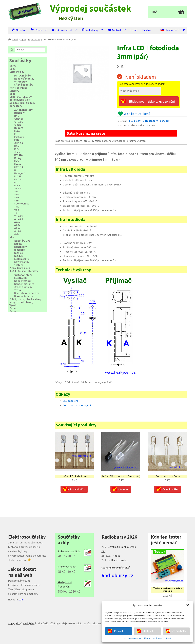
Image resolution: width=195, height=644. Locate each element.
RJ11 (17, 182)
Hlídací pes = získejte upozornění (152, 101)
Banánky (19, 113)
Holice (116, 556)
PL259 (18, 176)
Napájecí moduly (24, 79)
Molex (18, 164)
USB (17, 210)
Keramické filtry (24, 296)
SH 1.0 (18, 188)
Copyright (14, 623)
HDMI (17, 146)
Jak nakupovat (62, 30)
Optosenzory (35, 40)
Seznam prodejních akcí (115, 567)
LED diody (135, 121)
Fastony (19, 137)
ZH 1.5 (18, 231)
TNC (17, 206)
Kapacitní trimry (24, 284)
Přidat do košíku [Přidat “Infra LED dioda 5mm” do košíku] (77, 489)
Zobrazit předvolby (176, 631)
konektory (21, 247)
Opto (23, 40)
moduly (19, 256)
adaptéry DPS (22, 241)
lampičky (20, 250)
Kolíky (18, 158)
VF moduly (21, 82)
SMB (17, 197)
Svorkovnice (22, 203)
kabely (18, 244)
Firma (134, 30)
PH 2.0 (18, 179)
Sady (12, 69)
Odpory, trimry (23, 275)
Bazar (13, 311)
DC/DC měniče (22, 75)
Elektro (146, 30)
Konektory (16, 106)
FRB (16, 140)
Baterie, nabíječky (20, 100)
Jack (17, 152)
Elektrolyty (21, 278)
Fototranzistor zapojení (77, 405)
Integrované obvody (22, 302)
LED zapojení (70, 401)
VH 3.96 (18, 216)
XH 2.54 (18, 219)
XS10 (17, 222)
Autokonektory (23, 110)
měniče (18, 253)
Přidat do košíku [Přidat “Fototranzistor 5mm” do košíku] (170, 489)
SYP (16, 200)
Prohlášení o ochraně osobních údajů (155, 638)
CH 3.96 (18, 122)
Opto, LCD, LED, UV (21, 97)
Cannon (19, 119)
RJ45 (17, 185)
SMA (17, 194)
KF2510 (18, 155)
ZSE (16, 234)
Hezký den (29, 623)
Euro (17, 131)
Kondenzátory (23, 281)
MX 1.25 (19, 167)
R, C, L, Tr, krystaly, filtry (24, 271)
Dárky (13, 66)
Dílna (12, 94)
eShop (36, 30)
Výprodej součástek (91, 8)
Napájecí (19, 173)
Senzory (165, 121)
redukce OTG (22, 259)
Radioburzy (90, 30)
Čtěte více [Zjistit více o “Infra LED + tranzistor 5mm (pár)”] (123, 489)
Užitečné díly (17, 72)
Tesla (13, 308)
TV (16, 213)
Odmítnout (147, 631)
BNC (17, 116)
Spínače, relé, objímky (22, 103)
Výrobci (14, 305)
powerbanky (22, 262)
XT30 (17, 225)
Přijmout (119, 631)
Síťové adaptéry (24, 85)
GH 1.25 (19, 143)
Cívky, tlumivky (23, 287)
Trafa (18, 290)
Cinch (18, 125)
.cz (117, 575)
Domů (15, 40)
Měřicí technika (18, 88)
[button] (188, 605)
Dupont (19, 128)
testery (19, 265)
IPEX (17, 149)
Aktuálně (19, 30)
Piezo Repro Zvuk (20, 268)
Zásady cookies (131, 638)
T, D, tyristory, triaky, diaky (25, 299)
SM (16, 191)
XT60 (17, 228)
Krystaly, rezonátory (27, 293)
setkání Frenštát (118, 560)
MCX (17, 161)
